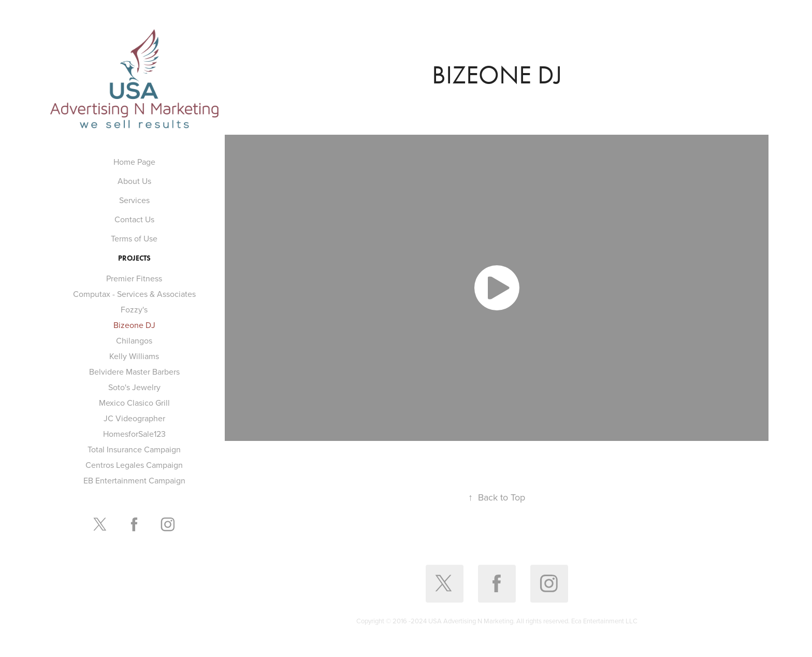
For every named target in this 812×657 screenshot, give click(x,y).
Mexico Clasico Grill (134, 403)
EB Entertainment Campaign (134, 480)
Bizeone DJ (134, 325)
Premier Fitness (134, 278)
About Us (134, 181)
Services (134, 200)
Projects (134, 258)
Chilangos (134, 340)
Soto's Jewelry (134, 387)
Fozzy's (134, 309)
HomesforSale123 (134, 434)
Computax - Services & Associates (134, 294)
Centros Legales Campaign (134, 465)
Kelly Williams (134, 356)
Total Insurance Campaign (134, 449)
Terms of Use (134, 238)
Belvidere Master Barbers (134, 372)
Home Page (134, 162)
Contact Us (134, 219)
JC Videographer (134, 418)
